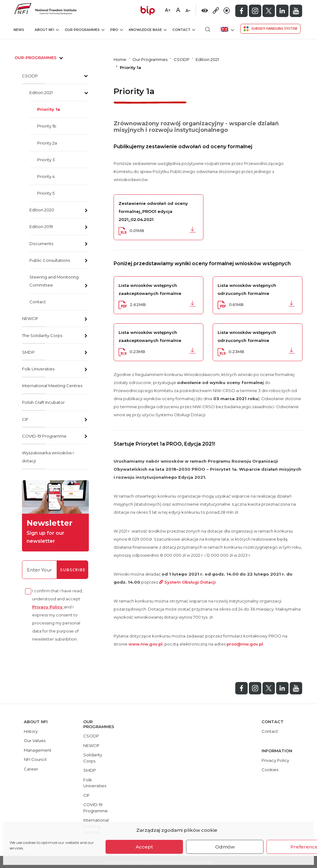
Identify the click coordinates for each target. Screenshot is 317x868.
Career (31, 769)
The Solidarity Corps (42, 335)
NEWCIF (30, 318)
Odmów (225, 847)
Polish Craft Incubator (43, 402)
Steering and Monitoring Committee (54, 281)
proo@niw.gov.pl (245, 644)
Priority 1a (49, 109)
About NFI (47, 30)
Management (38, 750)
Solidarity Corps (93, 758)
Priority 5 (46, 193)
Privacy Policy (48, 607)
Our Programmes (85, 30)
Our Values (35, 741)
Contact (184, 30)
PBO (117, 30)
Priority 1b (47, 126)
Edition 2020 (42, 210)
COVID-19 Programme (44, 436)
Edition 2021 (41, 93)
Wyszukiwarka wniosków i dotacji (48, 457)
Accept (144, 847)
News (19, 30)
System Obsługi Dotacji (187, 582)
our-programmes (39, 58)
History (31, 731)
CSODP (30, 76)
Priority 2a (47, 143)
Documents (41, 244)
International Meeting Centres (52, 386)
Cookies (270, 770)
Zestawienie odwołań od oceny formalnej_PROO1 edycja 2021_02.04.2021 (153, 211)
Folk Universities (38, 369)
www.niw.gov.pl (145, 644)
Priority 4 (46, 176)
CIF (25, 419)
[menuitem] (227, 29)
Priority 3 (46, 160)
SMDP (28, 352)
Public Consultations (50, 260)
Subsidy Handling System (270, 29)
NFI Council (35, 759)
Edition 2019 (41, 227)
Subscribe (73, 570)
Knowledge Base (148, 30)
